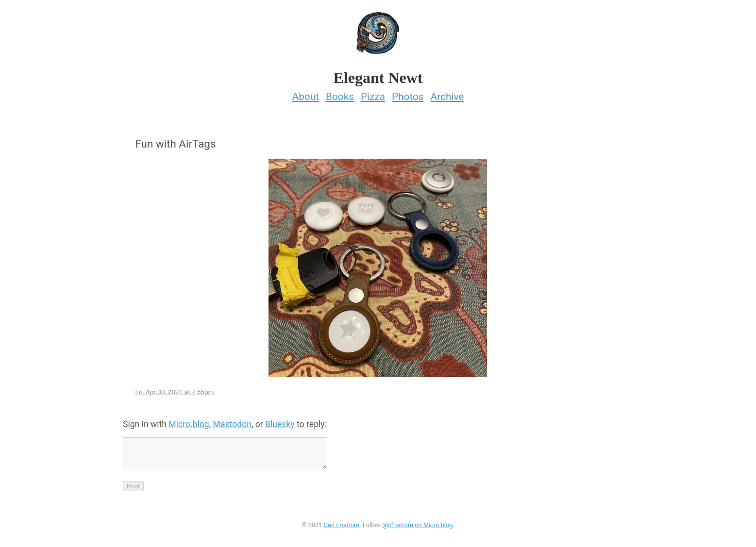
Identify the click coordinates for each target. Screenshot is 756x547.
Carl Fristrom (341, 528)
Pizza (373, 94)
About (306, 94)
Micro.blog (189, 421)
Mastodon (232, 421)
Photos (408, 94)
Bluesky (280, 421)
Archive (447, 94)
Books (340, 94)
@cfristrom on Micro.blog (417, 528)
